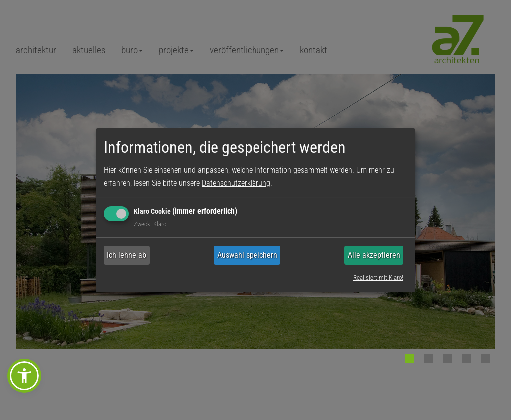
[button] (24, 376)
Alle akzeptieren (374, 255)
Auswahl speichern (247, 255)
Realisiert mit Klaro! (378, 277)
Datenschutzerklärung (236, 183)
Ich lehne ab (127, 255)
